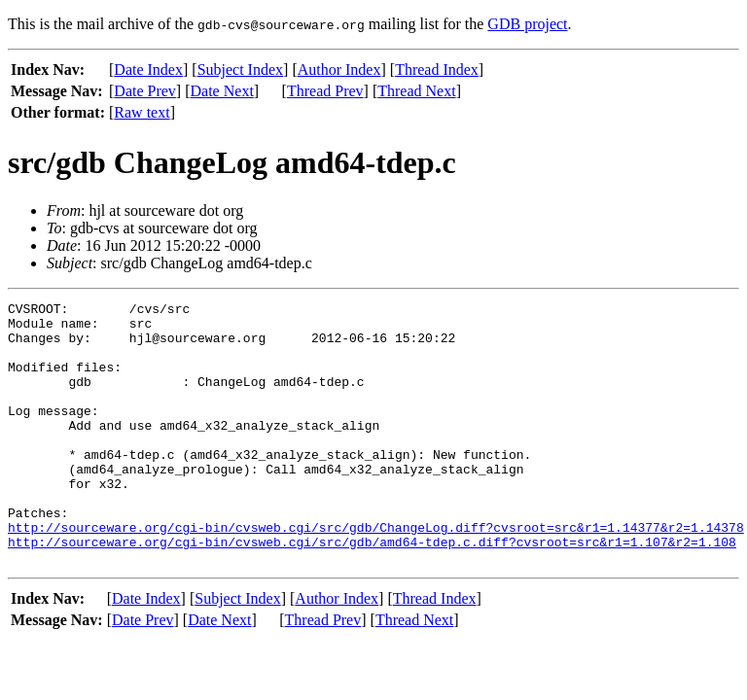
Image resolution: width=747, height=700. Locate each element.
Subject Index (240, 70)
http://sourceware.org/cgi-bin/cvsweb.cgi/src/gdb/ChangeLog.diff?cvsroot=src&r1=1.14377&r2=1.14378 (376, 574)
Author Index (339, 70)
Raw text (142, 112)
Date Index (148, 70)
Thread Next (416, 91)
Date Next (222, 91)
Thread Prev (325, 91)
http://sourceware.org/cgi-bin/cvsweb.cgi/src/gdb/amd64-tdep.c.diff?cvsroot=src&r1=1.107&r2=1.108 (372, 591)
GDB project (527, 24)
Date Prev (145, 91)
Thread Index (437, 70)
